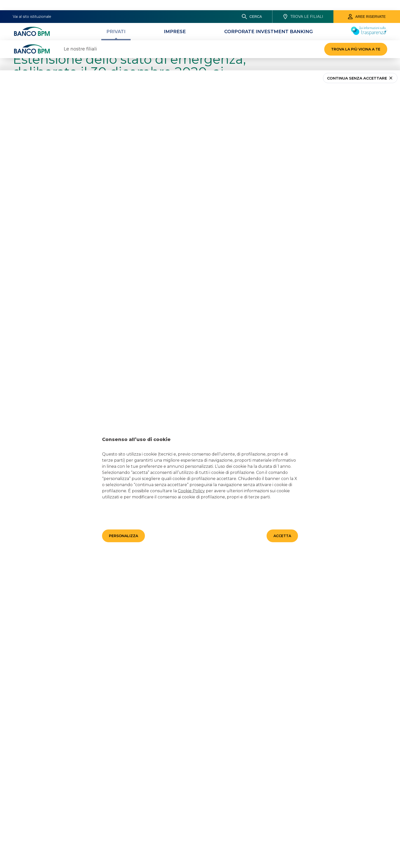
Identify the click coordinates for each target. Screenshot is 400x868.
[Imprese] (175, 21)
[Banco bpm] (32, 21)
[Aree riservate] (367, 6)
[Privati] (116, 21)
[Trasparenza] (369, 24)
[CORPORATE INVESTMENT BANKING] (268, 21)
